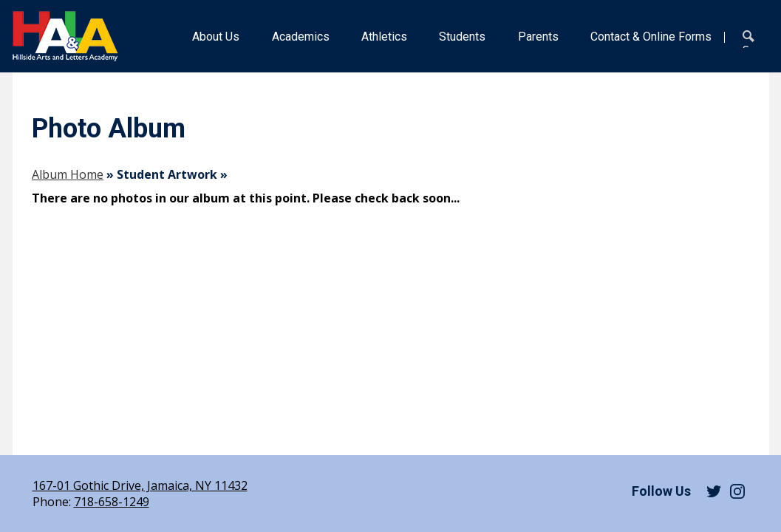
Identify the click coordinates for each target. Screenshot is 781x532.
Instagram (737, 491)
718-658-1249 (112, 502)
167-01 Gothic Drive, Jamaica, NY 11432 (140, 485)
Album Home (68, 174)
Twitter (714, 491)
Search (751, 39)
